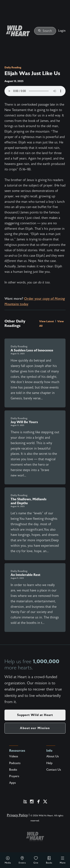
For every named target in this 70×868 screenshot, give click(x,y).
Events (22, 860)
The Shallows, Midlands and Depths (29, 501)
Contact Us (54, 770)
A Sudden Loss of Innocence (32, 350)
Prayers (14, 776)
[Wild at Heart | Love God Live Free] (16, 31)
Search (45, 31)
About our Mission (35, 728)
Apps (13, 783)
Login (62, 31)
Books (49, 860)
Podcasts (15, 763)
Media (8, 860)
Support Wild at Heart (35, 715)
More (63, 860)
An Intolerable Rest (25, 575)
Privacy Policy (17, 815)
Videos (14, 756)
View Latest (47, 321)
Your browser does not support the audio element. (35, 91)
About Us (53, 756)
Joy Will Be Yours (24, 422)
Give (36, 860)
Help (49, 763)
